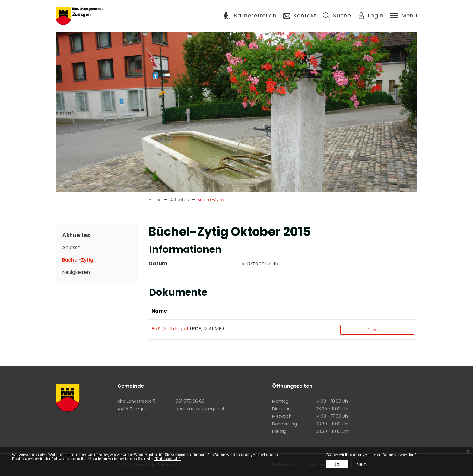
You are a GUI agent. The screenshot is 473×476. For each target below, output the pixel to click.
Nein (361, 464)
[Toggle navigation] (404, 16)
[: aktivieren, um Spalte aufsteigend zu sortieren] (377, 311)
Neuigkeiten (76, 272)
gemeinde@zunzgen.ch (201, 409)
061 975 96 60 (190, 401)
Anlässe (71, 248)
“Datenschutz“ (168, 459)
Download (378, 330)
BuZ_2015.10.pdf (170, 329)
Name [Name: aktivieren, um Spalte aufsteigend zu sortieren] (159, 311)
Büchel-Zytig (81, 261)
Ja (337, 464)
